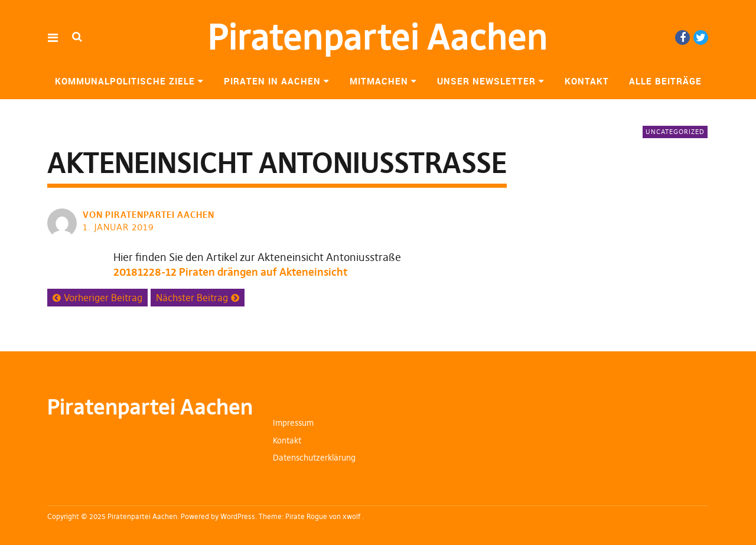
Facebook (682, 37)
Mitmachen (379, 81)
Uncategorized (675, 132)
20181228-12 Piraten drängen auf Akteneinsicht (230, 272)
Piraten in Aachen (272, 81)
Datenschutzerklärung (314, 458)
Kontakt (587, 81)
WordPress (238, 516)
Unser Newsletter (486, 81)
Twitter (701, 37)
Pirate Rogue (306, 516)
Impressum (293, 423)
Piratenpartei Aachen (378, 37)
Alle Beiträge (665, 81)
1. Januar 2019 (118, 227)
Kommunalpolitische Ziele (125, 81)
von (150, 215)
